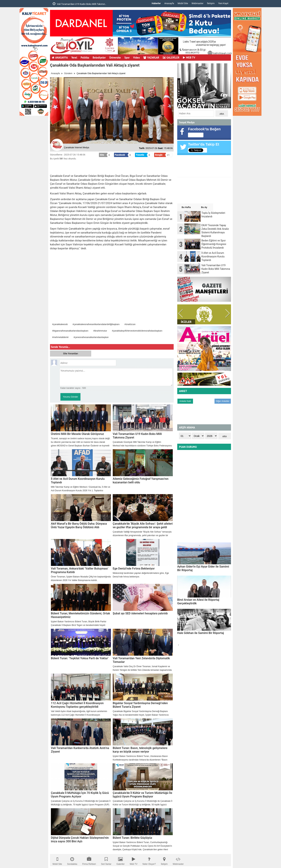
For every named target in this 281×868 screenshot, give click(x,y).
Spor (127, 58)
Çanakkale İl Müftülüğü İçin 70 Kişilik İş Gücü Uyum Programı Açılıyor (80, 795)
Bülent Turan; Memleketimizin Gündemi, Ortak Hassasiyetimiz (80, 615)
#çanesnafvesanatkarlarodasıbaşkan (91, 337)
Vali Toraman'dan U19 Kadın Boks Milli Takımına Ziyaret (137, 436)
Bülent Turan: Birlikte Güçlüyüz (132, 838)
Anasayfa (169, 3)
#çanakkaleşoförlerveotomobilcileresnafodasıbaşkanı (137, 331)
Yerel (74, 58)
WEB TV (189, 58)
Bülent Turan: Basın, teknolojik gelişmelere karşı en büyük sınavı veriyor (140, 750)
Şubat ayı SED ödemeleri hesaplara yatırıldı (140, 613)
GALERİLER (171, 58)
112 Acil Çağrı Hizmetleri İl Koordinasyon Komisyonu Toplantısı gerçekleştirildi (77, 705)
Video (136, 58)
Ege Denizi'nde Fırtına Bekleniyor (134, 569)
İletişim (211, 3)
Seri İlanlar (106, 860)
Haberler (156, 3)
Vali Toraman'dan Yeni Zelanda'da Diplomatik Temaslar (141, 660)
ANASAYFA (60, 58)
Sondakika (72, 860)
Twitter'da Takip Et (204, 144)
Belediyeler (99, 58)
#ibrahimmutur (100, 331)
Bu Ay (204, 207)
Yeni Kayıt (223, 3)
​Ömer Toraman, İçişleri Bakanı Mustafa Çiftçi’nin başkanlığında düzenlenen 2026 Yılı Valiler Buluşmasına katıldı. (81, 578)
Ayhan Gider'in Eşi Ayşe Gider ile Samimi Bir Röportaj (203, 568)
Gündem (68, 73)
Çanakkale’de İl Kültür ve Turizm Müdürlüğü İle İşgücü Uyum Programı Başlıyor (142, 795)
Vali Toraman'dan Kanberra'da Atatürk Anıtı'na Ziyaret (80, 750)
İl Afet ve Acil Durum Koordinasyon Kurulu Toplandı (78, 481)
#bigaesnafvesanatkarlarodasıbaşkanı (70, 331)
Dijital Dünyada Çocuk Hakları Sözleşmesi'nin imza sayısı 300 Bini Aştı (80, 840)
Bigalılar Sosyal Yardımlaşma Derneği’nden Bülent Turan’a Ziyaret (140, 705)
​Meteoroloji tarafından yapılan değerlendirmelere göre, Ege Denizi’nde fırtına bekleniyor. (141, 575)
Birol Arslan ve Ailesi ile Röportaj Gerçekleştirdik (198, 602)
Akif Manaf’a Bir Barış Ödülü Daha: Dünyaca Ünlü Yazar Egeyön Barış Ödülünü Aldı (79, 525)
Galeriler (121, 860)
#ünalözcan (130, 324)
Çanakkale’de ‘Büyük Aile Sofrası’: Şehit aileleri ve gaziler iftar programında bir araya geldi (143, 525)
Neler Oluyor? (149, 860)
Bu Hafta (186, 207)
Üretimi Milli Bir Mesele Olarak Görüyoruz (77, 434)
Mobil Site (183, 3)
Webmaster (197, 3)
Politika (85, 58)
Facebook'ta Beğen (204, 129)
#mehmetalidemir (60, 337)
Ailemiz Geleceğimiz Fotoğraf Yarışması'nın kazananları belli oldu (141, 481)
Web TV (134, 860)
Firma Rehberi (89, 860)
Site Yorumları (71, 353)
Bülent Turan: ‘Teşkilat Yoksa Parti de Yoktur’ (80, 658)
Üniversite (115, 58)
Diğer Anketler (223, 401)
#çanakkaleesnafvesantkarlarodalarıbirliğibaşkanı (96, 324)
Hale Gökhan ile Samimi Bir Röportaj (201, 633)
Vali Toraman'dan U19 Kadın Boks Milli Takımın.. (79, 4)
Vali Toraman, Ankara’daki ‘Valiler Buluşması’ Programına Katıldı (80, 570)
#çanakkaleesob (60, 324)
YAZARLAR (151, 58)
